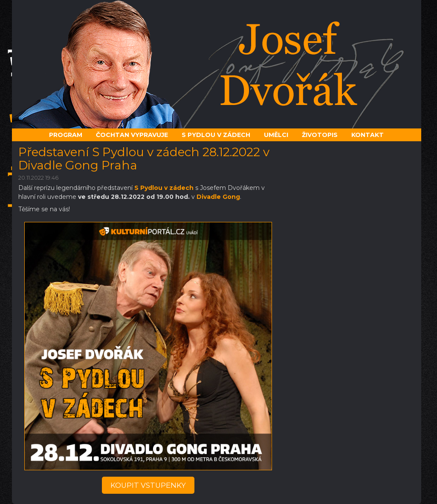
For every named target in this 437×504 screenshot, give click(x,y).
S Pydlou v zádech (164, 188)
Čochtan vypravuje (132, 135)
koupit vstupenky (148, 485)
